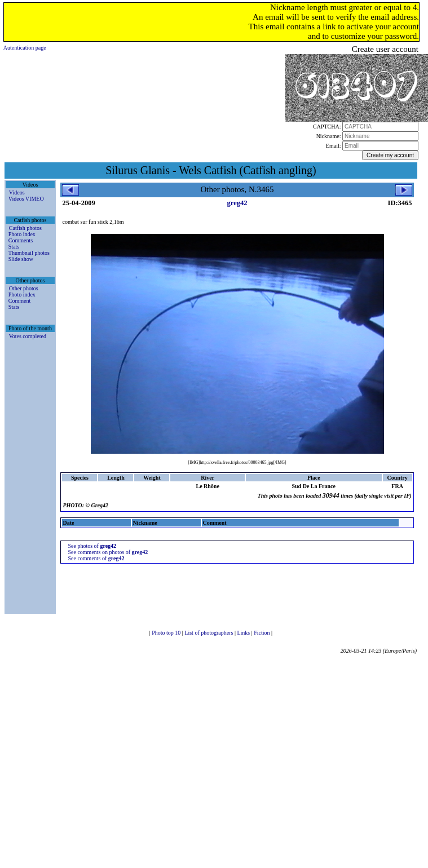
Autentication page (25, 48)
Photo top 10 (167, 633)
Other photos (24, 288)
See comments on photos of (108, 552)
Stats (14, 247)
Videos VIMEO (26, 199)
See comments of (96, 558)
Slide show (21, 259)
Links (244, 633)
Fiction (262, 633)
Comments (21, 240)
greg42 (237, 203)
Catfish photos (25, 228)
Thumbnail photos (29, 253)
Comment (19, 301)
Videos (17, 192)
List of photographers (209, 633)
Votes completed (28, 336)
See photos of (92, 546)
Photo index (22, 234)
